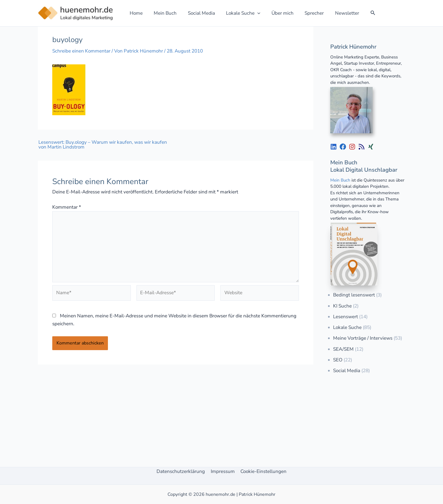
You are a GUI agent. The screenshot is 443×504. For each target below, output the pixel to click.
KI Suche (342, 306)
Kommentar (67, 207)
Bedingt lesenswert (354, 295)
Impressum (223, 471)
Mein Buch (163, 13)
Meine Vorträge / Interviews (363, 338)
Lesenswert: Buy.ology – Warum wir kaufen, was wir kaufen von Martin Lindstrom (103, 145)
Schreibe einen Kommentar (81, 51)
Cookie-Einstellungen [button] (263, 471)
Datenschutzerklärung (182, 471)
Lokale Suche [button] (238, 13)
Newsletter (337, 13)
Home (135, 13)
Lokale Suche (347, 327)
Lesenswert (346, 317)
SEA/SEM (343, 349)
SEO (338, 360)
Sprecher (306, 13)
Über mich (275, 13)
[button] (252, 13)
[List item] (334, 147)
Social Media (197, 13)
